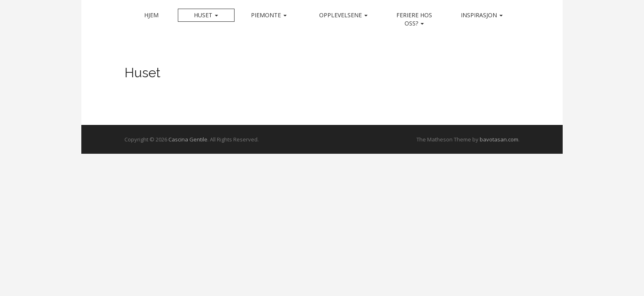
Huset (206, 15)
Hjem (151, 15)
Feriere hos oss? (414, 19)
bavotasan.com (499, 139)
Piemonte (269, 15)
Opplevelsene (343, 15)
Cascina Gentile (188, 139)
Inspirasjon (482, 15)
